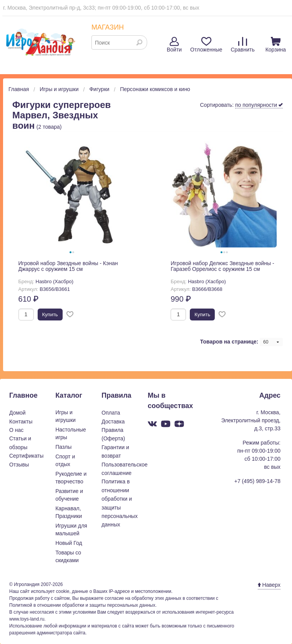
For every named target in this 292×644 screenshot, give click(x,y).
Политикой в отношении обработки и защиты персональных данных (82, 605)
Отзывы (19, 465)
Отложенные (206, 45)
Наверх (269, 585)
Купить (50, 315)
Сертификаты (26, 456)
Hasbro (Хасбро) (55, 281)
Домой (17, 413)
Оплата (111, 413)
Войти (174, 45)
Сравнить (242, 45)
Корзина (276, 45)
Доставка (113, 422)
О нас (16, 430)
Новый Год (69, 543)
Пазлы (63, 447)
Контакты (21, 422)
